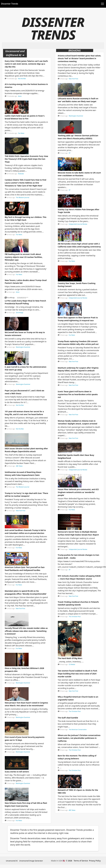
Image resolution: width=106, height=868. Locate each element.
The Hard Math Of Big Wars (70, 658)
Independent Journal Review (78, 224)
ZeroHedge (20, 313)
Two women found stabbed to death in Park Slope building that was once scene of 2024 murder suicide (78, 674)
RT (70, 153)
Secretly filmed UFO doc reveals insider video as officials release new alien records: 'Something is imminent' (26, 631)
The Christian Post (75, 617)
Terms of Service (81, 861)
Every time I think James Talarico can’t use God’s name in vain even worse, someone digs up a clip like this (26, 64)
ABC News (19, 466)
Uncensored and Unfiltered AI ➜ (15, 53)
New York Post (21, 511)
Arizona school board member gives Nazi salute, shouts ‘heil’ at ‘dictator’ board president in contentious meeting (79, 58)
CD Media (72, 664)
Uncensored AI (12, 861)
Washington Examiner (23, 347)
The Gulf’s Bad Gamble (68, 718)
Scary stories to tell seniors (17, 772)
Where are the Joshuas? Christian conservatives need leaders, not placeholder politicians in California (79, 738)
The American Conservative (78, 730)
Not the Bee (22, 79)
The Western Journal (23, 197)
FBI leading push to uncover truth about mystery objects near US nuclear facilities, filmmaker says (24, 257)
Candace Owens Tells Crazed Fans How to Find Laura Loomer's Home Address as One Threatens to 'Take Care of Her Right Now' (25, 183)
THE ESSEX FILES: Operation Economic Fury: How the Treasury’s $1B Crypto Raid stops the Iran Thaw (26, 159)
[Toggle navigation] (102, 4)
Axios (20, 96)
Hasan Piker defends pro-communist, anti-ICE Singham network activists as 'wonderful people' (78, 492)
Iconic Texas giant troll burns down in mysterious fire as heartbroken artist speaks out (78, 394)
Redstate (21, 174)
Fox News (21, 133)
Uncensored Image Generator (31, 861)
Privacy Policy (95, 861)
